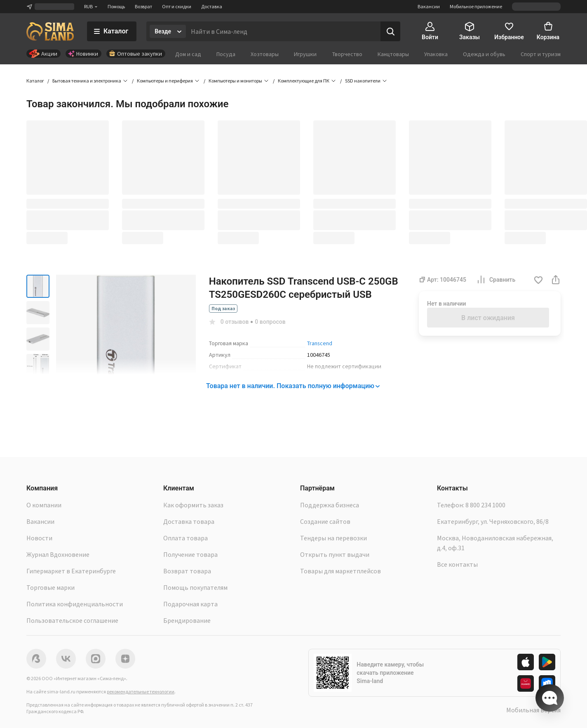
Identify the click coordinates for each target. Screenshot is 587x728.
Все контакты (457, 564)
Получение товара (190, 554)
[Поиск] (390, 31)
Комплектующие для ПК (304, 81)
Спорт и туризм (541, 54)
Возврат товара (187, 571)
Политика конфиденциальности (75, 604)
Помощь (116, 6)
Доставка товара (189, 521)
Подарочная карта (190, 604)
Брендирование (187, 620)
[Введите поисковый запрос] (283, 31)
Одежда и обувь (484, 54)
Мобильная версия (533, 710)
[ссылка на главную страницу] (50, 31)
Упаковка (436, 54)
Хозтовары (265, 54)
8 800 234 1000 (485, 505)
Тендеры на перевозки (333, 538)
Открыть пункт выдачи (335, 554)
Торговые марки (50, 587)
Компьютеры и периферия (165, 81)
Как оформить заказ (193, 505)
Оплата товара (185, 538)
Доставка (212, 6)
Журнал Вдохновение (58, 554)
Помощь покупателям (195, 587)
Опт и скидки (177, 6)
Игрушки (305, 54)
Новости (39, 538)
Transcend (320, 343)
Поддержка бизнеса (330, 505)
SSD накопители (363, 81)
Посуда (226, 54)
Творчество (347, 54)
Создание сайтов (325, 521)
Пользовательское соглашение (72, 620)
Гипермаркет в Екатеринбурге (71, 571)
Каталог (35, 81)
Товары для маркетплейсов (340, 571)
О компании (44, 505)
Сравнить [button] (496, 280)
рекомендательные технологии (141, 691)
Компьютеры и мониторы (235, 81)
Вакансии (429, 6)
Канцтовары (393, 54)
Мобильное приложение (476, 6)
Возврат (143, 6)
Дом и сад (188, 54)
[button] (538, 281)
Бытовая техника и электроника (87, 81)
